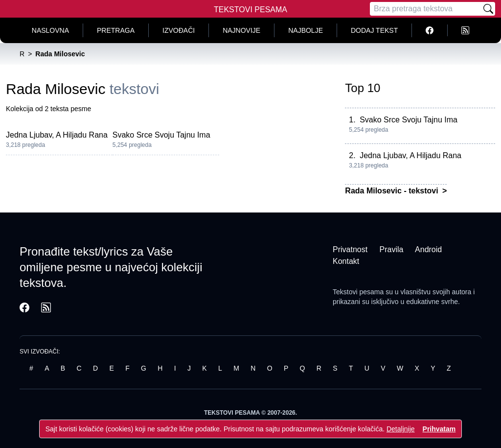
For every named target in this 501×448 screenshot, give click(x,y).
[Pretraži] (488, 9)
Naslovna (50, 30)
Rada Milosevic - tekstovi (393, 191)
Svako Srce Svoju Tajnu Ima (161, 135)
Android (428, 249)
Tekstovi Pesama (250, 10)
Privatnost (350, 249)
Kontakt (346, 261)
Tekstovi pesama (358, 292)
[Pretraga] (426, 9)
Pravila (392, 249)
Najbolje (306, 30)
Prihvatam (439, 429)
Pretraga (116, 30)
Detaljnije (401, 429)
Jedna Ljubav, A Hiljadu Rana (57, 135)
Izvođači (179, 30)
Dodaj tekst (374, 30)
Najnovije (241, 30)
